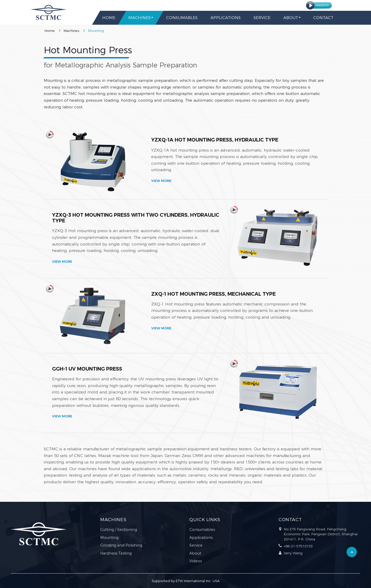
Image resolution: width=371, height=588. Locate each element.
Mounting (109, 538)
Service (262, 18)
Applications (225, 18)
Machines (71, 31)
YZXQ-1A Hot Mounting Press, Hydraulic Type (215, 140)
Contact (323, 18)
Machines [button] (140, 18)
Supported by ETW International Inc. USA (186, 581)
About (195, 553)
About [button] (290, 18)
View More (161, 181)
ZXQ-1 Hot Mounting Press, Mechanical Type (213, 294)
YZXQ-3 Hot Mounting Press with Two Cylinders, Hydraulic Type (136, 218)
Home (109, 18)
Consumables (182, 18)
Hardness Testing (116, 553)
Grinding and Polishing (121, 545)
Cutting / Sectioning (119, 530)
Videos (196, 561)
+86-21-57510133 (298, 546)
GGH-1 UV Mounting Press (87, 369)
